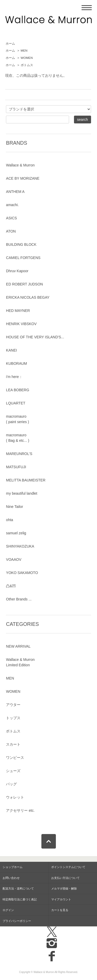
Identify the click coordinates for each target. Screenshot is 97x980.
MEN (24, 51)
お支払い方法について (65, 878)
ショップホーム (13, 867)
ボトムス (27, 65)
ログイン (8, 910)
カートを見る (60, 910)
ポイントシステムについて (68, 867)
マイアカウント (61, 899)
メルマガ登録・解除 (64, 888)
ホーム (10, 44)
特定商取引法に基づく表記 (20, 899)
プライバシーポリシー (17, 921)
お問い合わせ (11, 878)
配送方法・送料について (18, 888)
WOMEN (27, 58)
